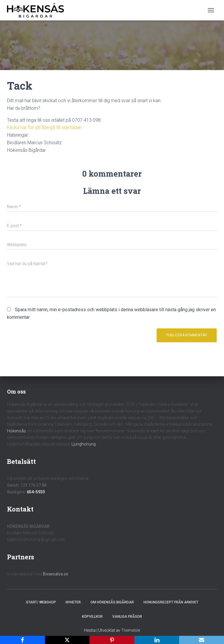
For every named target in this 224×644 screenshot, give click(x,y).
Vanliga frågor (127, 617)
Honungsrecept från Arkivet (171, 602)
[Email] (202, 640)
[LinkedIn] (157, 640)
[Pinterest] (112, 640)
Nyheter (73, 602)
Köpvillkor (92, 617)
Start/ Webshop (41, 602)
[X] (67, 640)
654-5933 (36, 492)
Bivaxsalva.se (55, 574)
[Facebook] (22, 640)
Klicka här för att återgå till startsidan (44, 127)
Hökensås (16, 431)
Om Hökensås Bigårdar (112, 602)
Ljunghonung (84, 444)
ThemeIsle (131, 630)
